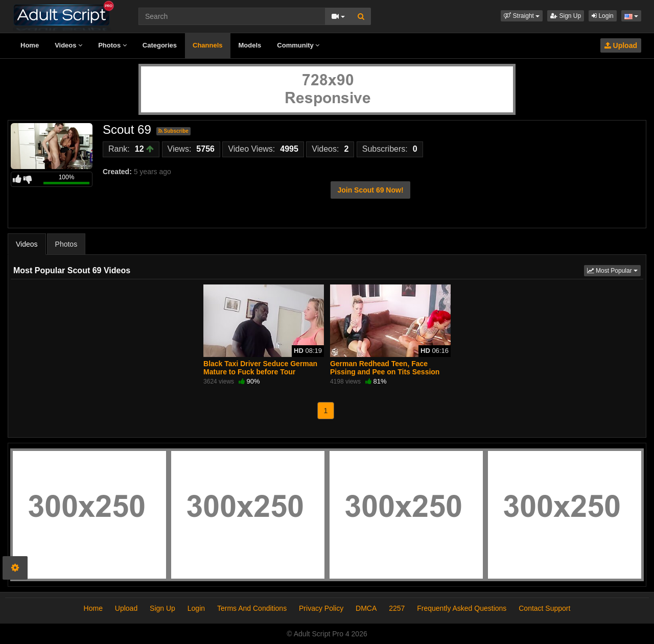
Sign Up (566, 16)
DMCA (366, 608)
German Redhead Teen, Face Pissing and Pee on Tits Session (385, 368)
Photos (112, 45)
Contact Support (544, 608)
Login (603, 16)
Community (298, 45)
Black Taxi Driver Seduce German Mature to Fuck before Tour (260, 368)
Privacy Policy (321, 608)
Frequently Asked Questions (462, 608)
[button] (522, 16)
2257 (397, 608)
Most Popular (614, 270)
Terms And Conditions (252, 608)
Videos (68, 45)
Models (250, 45)
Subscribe (173, 131)
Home (30, 45)
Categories (160, 45)
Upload (621, 45)
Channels (208, 45)
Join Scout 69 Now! (370, 190)
